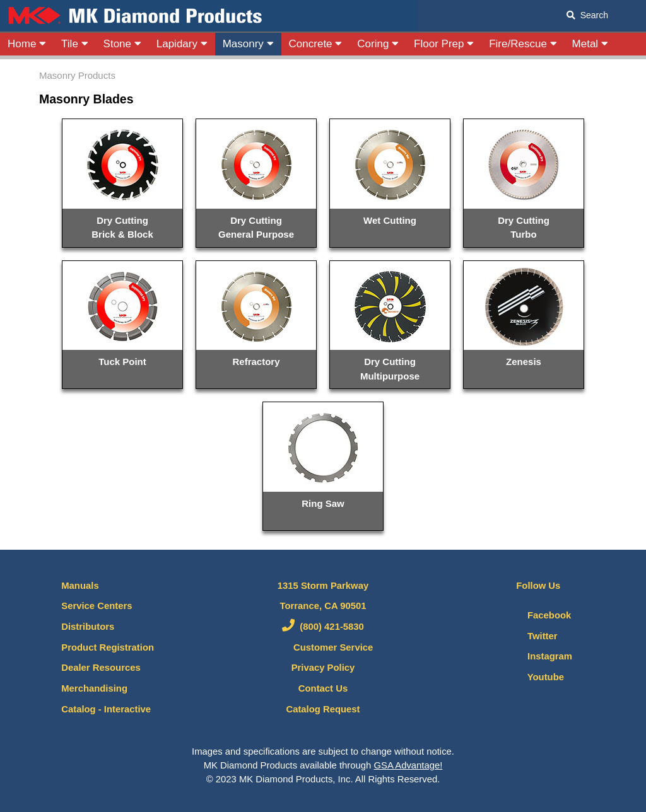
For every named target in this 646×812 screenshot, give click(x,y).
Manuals (80, 586)
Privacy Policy (323, 668)
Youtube (534, 677)
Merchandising (94, 688)
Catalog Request (323, 709)
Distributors (88, 627)
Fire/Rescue (523, 44)
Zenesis (524, 362)
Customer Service (323, 647)
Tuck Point (122, 362)
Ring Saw (323, 503)
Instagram (538, 656)
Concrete (316, 44)
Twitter (531, 636)
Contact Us (323, 688)
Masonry (248, 44)
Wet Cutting (390, 220)
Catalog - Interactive (106, 709)
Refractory (256, 362)
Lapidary (182, 44)
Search (587, 15)
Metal (590, 44)
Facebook (538, 615)
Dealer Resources (101, 668)
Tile (75, 44)
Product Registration (108, 647)
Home (27, 44)
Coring (378, 44)
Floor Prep (444, 44)
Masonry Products (77, 75)
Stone (122, 44)
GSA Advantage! (408, 765)
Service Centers (97, 606)
